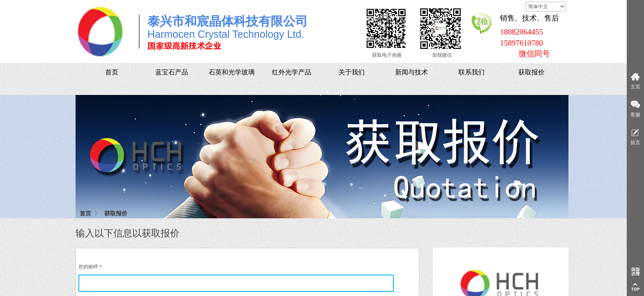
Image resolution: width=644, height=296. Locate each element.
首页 (85, 213)
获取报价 (116, 213)
